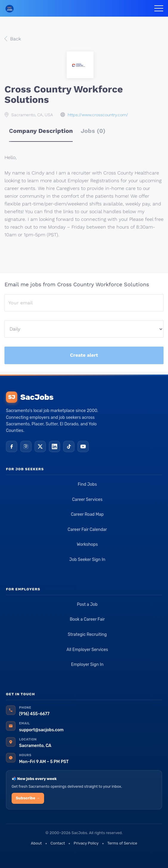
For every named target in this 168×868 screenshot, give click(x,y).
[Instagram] (26, 446)
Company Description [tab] (41, 131)
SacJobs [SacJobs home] (30, 397)
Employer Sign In (87, 665)
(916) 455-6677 (34, 714)
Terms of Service (122, 843)
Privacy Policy (86, 843)
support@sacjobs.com (41, 730)
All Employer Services (87, 650)
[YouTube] (83, 446)
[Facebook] (12, 446)
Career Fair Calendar (87, 530)
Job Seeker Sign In (87, 560)
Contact (58, 843)
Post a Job (87, 604)
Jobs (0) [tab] (93, 131)
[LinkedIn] (55, 446)
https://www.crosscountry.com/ (98, 115)
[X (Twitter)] (40, 446)
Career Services (87, 500)
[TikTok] (69, 446)
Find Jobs (87, 484)
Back (15, 39)
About (36, 843)
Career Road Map (87, 514)
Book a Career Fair (87, 619)
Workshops (87, 544)
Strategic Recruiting (87, 635)
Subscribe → (28, 798)
